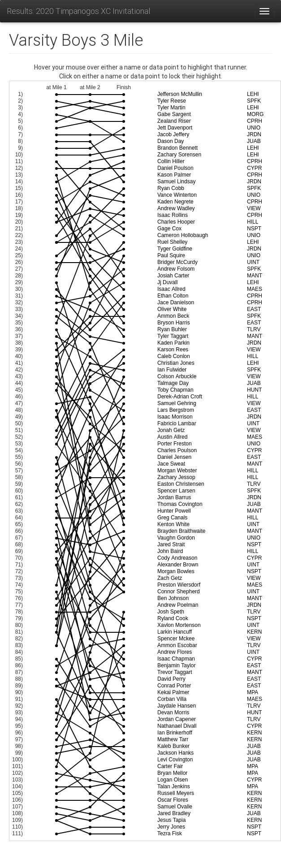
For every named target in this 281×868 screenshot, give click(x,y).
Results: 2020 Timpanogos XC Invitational (78, 11)
